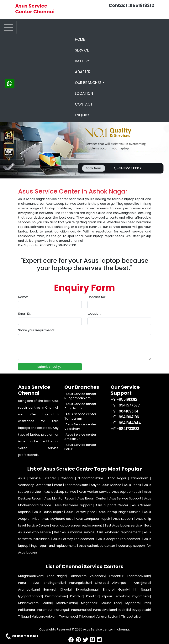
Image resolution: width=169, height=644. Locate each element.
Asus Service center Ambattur (80, 437)
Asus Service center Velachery (80, 426)
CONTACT (84, 104)
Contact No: (97, 297)
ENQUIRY (82, 115)
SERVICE (82, 50)
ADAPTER (83, 72)
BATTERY (82, 61)
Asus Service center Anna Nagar (80, 406)
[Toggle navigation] (8, 27)
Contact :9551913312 (131, 5)
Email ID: (24, 314)
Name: (23, 297)
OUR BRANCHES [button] (88, 83)
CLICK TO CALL (22, 636)
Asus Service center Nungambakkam (80, 396)
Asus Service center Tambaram (80, 416)
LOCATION (84, 93)
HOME (90, 39)
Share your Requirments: (37, 330)
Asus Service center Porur (80, 447)
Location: (94, 314)
